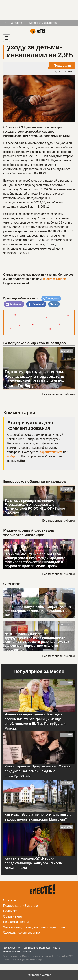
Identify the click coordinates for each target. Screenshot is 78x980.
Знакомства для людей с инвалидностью (34, 927)
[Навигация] (6, 38)
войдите (13, 456)
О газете (17, 23)
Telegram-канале (54, 279)
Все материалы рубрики (58, 394)
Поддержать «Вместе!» (42, 23)
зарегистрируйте (51, 452)
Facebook (36, 304)
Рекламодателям (16, 922)
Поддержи (62, 65)
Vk (54, 304)
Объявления (12, 916)
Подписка (10, 911)
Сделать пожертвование (21, 933)
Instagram (14, 304)
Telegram (51, 299)
